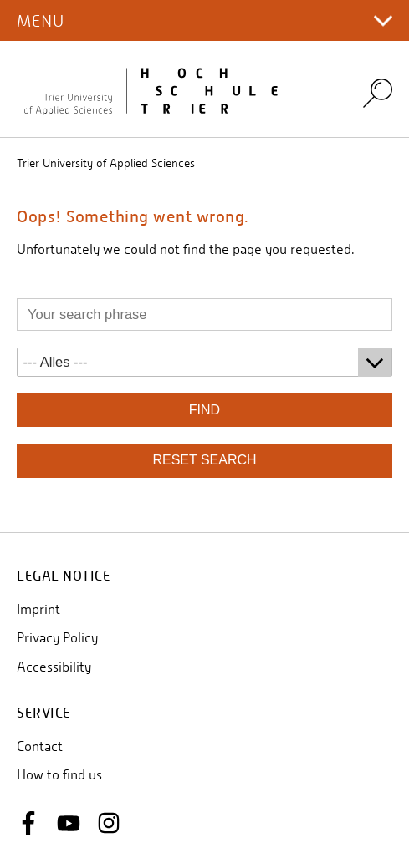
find (204, 410)
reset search (204, 460)
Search (378, 92)
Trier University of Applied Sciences (106, 163)
